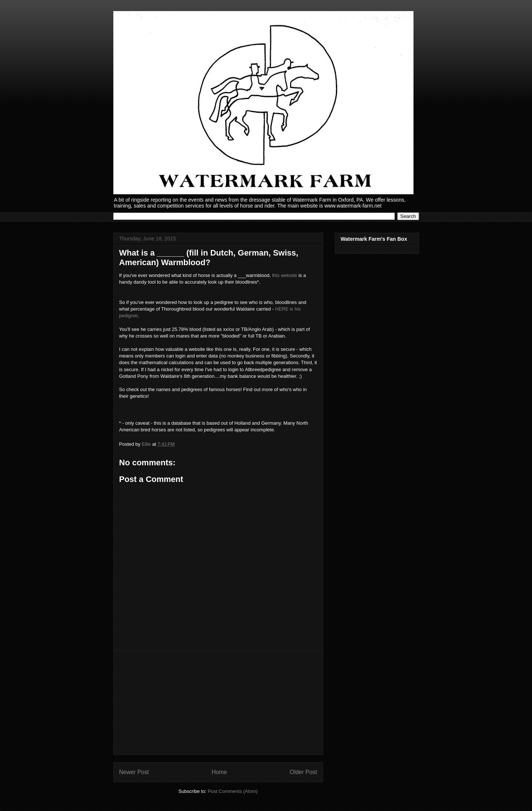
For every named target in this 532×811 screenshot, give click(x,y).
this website (285, 275)
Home (219, 772)
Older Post (303, 772)
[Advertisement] (218, 703)
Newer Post (134, 772)
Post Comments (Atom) (233, 791)
